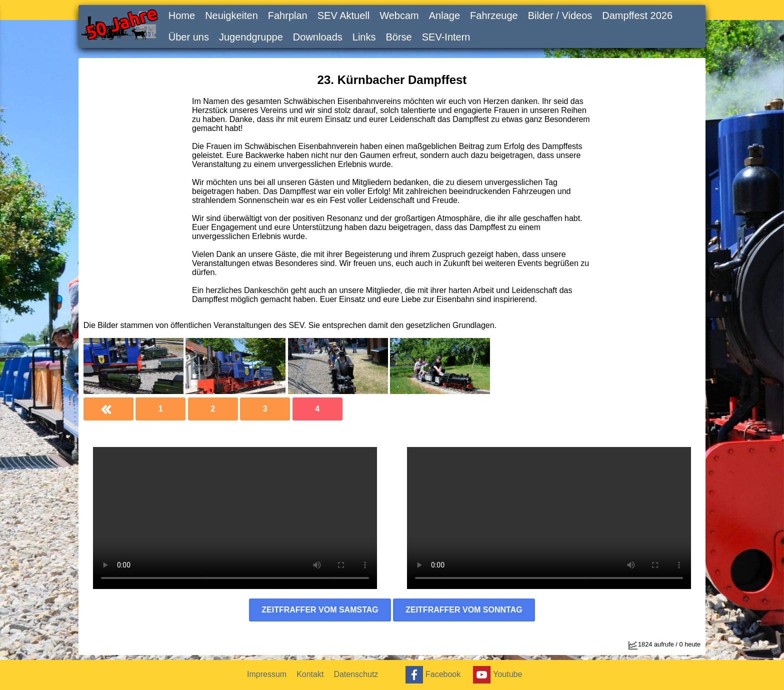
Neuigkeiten (231, 15)
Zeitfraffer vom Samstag (320, 610)
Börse (399, 37)
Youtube (496, 675)
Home (182, 15)
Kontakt (310, 674)
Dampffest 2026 (637, 15)
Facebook (432, 675)
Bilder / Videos (560, 15)
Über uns (189, 37)
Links (364, 37)
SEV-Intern (446, 37)
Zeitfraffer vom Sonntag (464, 610)
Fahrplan (288, 15)
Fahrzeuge (494, 15)
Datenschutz (356, 674)
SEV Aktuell (344, 15)
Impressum (267, 674)
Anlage (444, 15)
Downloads (318, 37)
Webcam (399, 15)
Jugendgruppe (251, 37)
